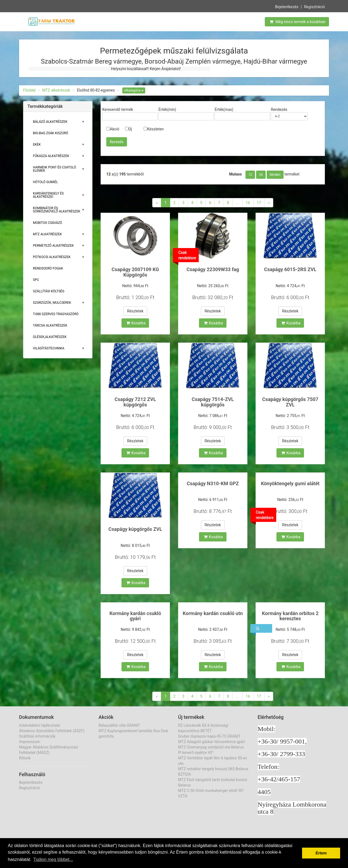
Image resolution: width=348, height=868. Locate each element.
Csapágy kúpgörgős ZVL (135, 529)
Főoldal (29, 90)
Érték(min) (167, 109)
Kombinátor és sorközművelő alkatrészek (57, 210)
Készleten (154, 129)
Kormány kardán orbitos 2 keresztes (290, 616)
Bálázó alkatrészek (50, 122)
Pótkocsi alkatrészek (52, 257)
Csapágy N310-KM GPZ (213, 483)
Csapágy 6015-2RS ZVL (290, 269)
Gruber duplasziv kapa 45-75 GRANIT (209, 736)
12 (250, 175)
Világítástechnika (49, 348)
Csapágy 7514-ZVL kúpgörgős (213, 402)
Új (128, 129)
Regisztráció (314, 6)
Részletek (135, 311)
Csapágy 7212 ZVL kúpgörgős (135, 402)
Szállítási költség (49, 291)
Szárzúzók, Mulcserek (52, 303)
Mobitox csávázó (48, 223)
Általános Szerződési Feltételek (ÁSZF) (52, 731)
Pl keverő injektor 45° (196, 753)
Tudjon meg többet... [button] (53, 859)
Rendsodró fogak (48, 268)
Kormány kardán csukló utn (213, 613)
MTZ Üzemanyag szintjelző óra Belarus (211, 747)
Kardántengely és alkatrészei (48, 195)
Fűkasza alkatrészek (51, 156)
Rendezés (279, 109)
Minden (275, 175)
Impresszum (29, 742)
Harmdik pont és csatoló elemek (55, 169)
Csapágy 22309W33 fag (213, 269)
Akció (113, 129)
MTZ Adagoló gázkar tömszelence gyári (212, 742)
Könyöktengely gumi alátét (290, 483)
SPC (36, 280)
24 (261, 175)
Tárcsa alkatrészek (50, 325)
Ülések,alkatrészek (50, 337)
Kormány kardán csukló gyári (135, 616)
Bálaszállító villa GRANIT (119, 725)
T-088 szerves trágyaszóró (56, 314)
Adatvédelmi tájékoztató (40, 725)
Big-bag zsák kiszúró (51, 133)
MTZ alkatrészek (56, 90)
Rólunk (25, 758)
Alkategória (134, 90)
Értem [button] (321, 853)
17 (259, 203)
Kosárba (136, 323)
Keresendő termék (118, 109)
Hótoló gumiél (45, 182)
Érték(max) (224, 109)
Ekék (37, 145)
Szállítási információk (37, 736)
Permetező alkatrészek (53, 246)
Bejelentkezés (287, 6)
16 (248, 203)
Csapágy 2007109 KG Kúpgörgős (135, 272)
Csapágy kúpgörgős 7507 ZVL (290, 402)
